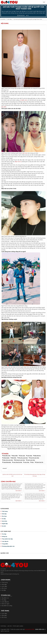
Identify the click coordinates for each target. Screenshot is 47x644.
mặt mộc (25, 153)
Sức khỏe (5, 521)
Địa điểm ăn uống (7, 606)
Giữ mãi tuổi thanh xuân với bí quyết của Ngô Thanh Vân (28, 19)
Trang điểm (5, 544)
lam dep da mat (18, 462)
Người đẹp (5, 524)
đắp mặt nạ (18, 162)
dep (33, 462)
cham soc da (40, 462)
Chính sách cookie (18, 626)
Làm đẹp (9, 19)
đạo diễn (4, 107)
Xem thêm (19, 491)
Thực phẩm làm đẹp (7, 539)
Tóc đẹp (4, 534)
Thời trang (5, 511)
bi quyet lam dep (20, 460)
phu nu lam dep (23, 458)
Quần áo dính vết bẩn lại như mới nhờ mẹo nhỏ (12, 475)
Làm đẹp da (5, 541)
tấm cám (23, 456)
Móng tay (5, 536)
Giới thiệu (3, 626)
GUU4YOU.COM (30, 629)
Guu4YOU (3, 19)
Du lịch (4, 526)
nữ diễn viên (24, 100)
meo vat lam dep (8, 460)
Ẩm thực (4, 516)
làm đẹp (30, 456)
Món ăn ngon (6, 604)
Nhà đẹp (4, 514)
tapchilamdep (7, 462)
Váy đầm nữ (5, 598)
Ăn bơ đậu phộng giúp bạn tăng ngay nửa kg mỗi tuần (35, 475)
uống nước (6, 458)
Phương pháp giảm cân (8, 546)
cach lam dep (31, 460)
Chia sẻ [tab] (5, 468)
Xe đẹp (4, 519)
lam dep (27, 462)
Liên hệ (9, 626)
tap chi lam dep (34, 458)
